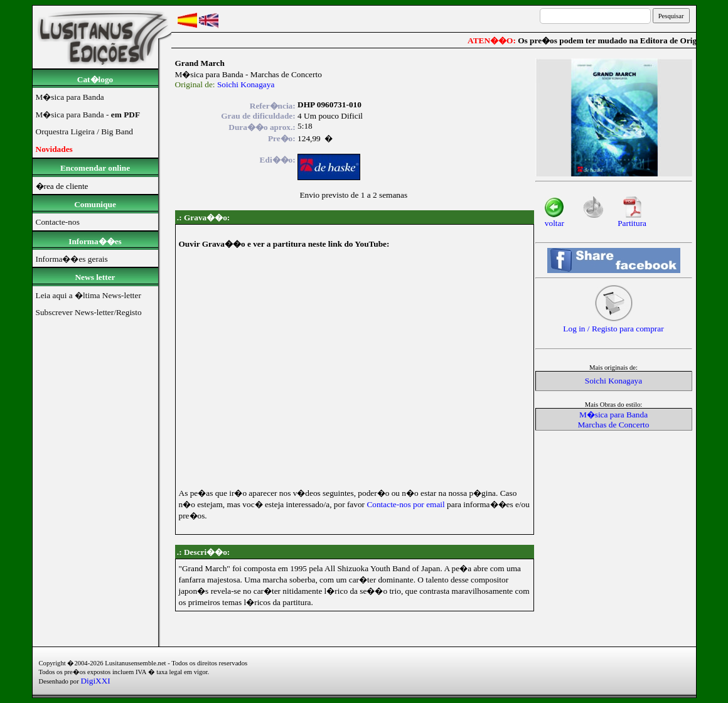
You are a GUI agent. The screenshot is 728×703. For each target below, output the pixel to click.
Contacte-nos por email (405, 504)
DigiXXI (95, 681)
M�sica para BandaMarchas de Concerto (614, 420)
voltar (554, 219)
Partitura (632, 219)
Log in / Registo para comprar (613, 325)
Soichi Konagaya (246, 84)
